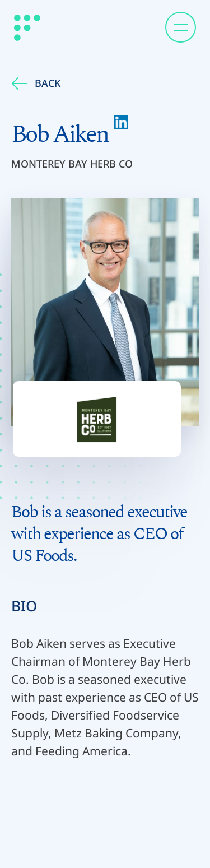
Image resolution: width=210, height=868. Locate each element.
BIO (24, 606)
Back (36, 83)
